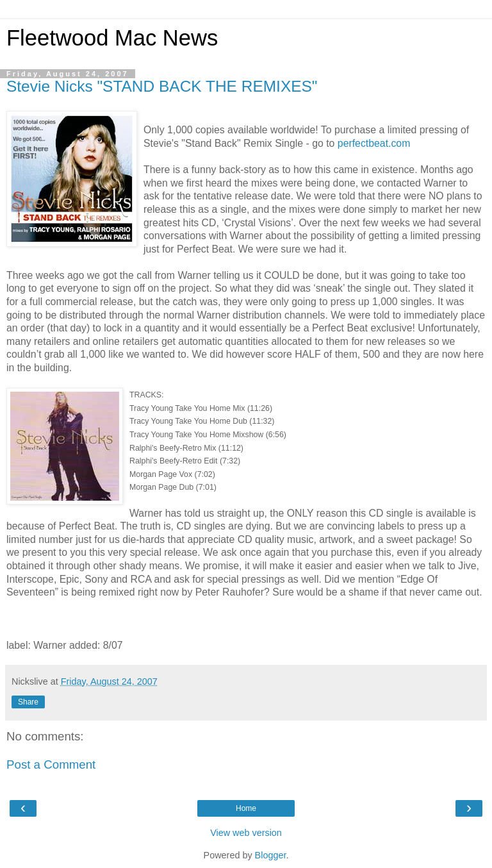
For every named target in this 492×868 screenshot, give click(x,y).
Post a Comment (51, 764)
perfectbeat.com (374, 143)
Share (28, 702)
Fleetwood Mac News (112, 38)
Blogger (271, 855)
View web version (246, 833)
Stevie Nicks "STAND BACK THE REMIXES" (162, 86)
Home (246, 808)
